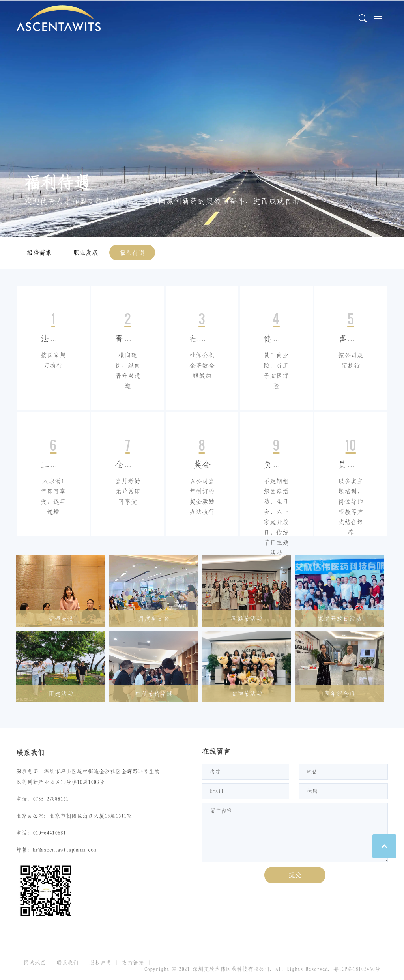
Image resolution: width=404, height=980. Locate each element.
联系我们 (67, 963)
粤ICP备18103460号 (357, 969)
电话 (312, 772)
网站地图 (35, 963)
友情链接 (133, 963)
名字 (215, 772)
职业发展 (86, 252)
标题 (312, 791)
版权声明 (100, 963)
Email (217, 791)
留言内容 (221, 811)
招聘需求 (39, 252)
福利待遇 (132, 252)
